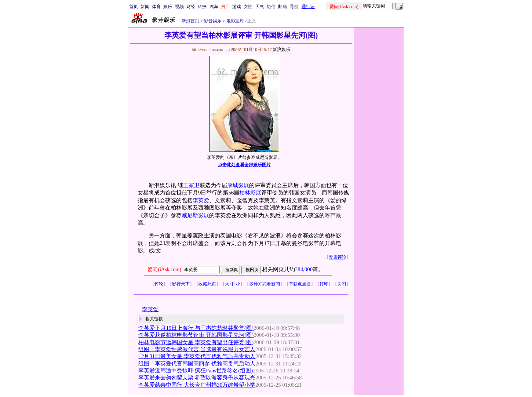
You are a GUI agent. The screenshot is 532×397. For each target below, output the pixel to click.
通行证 (308, 7)
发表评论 (338, 257)
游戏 (237, 7)
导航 (294, 7)
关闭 (342, 284)
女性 (248, 7)
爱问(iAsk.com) (164, 269)
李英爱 (201, 200)
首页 (134, 7)
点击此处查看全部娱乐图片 (244, 165)
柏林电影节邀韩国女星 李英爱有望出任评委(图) (196, 342)
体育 (156, 7)
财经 (191, 7)
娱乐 (168, 7)
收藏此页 (207, 284)
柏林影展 (250, 193)
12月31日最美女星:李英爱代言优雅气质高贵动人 (197, 356)
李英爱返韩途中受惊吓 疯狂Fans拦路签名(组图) (196, 371)
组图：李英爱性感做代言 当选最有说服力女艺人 (197, 349)
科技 (202, 7)
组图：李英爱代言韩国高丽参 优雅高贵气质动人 (197, 364)
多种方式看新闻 (265, 284)
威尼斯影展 (195, 215)
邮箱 (283, 7)
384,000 (304, 269)
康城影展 (238, 185)
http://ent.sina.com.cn (211, 50)
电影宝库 (235, 21)
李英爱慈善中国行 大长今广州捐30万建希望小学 (197, 385)
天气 (260, 7)
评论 (159, 284)
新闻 (145, 7)
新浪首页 (190, 21)
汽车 (214, 7)
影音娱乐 (213, 21)
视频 (179, 7)
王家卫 (191, 185)
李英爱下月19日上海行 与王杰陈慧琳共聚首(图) (196, 328)
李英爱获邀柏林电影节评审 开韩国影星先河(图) (196, 335)
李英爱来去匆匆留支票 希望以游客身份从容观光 (197, 378)
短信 (271, 7)
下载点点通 (300, 284)
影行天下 (181, 284)
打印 (324, 284)
